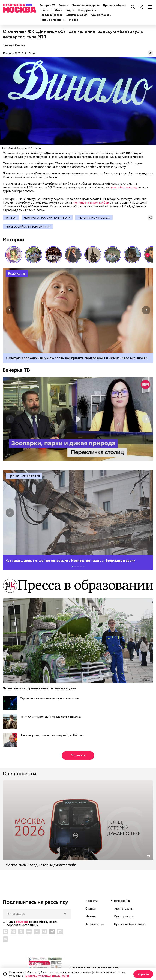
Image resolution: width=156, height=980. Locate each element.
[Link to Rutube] (60, 933)
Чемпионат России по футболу (48, 218)
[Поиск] (133, 7)
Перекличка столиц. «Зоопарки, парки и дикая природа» (78, 420)
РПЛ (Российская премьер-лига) (28, 227)
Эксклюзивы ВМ (79, 15)
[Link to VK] (13, 933)
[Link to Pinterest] (6, 941)
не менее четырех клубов (91, 203)
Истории (13, 241)
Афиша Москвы (103, 15)
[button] (148, 256)
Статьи (91, 910)
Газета (66, 5)
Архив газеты (124, 910)
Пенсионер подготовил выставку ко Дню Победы (52, 736)
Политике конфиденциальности (46, 976)
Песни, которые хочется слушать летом (113, 256)
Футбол (11, 218)
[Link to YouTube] (37, 933)
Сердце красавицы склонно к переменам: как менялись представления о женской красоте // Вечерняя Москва (73, 256)
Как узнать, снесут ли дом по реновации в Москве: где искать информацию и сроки (78, 514)
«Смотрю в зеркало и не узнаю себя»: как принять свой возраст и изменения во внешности (76, 359)
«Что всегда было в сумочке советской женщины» (132, 256)
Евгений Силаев (14, 45)
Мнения (91, 918)
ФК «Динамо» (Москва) (96, 218)
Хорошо (143, 974)
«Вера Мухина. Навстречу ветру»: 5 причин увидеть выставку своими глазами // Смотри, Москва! (93, 256)
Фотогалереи (95, 926)
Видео (72, 10)
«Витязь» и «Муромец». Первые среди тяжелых (50, 718)
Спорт (32, 53)
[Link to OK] (21, 933)
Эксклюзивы (17, 275)
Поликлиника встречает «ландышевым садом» (39, 690)
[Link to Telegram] (44, 933)
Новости (47, 10)
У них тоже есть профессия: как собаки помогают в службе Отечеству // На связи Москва (34, 256)
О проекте (78, 757)
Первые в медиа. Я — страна (61, 20)
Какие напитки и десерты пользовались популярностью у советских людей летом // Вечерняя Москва (14, 256)
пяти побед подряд (123, 187)
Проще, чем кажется (24, 477)
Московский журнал (88, 5)
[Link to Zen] (29, 933)
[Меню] (150, 7)
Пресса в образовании (121, 5)
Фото (61, 10)
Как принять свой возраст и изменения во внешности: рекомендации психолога (78, 311)
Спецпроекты (89, 10)
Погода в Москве (53, 15)
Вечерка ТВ (50, 5)
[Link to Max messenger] (6, 933)
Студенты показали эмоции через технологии (49, 700)
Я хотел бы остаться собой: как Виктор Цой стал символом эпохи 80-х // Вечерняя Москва (53, 256)
